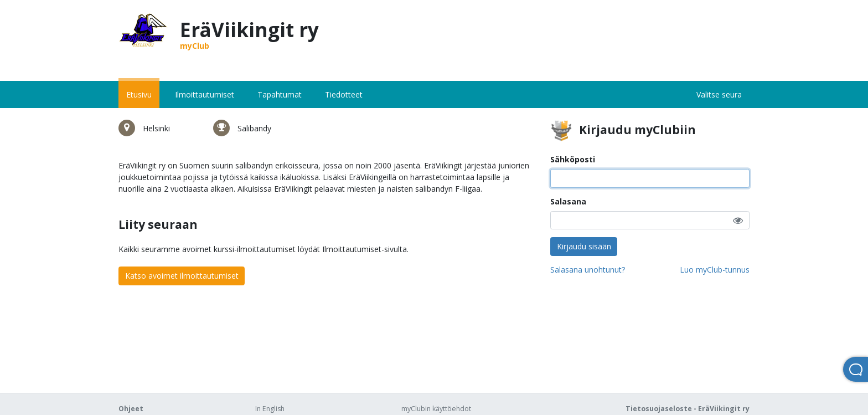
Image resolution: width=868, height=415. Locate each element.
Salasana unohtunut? (588, 270)
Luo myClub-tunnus (715, 270)
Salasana (568, 201)
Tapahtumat (280, 94)
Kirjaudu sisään (584, 246)
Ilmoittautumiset (205, 94)
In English (270, 409)
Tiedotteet (344, 94)
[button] (738, 220)
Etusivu (139, 94)
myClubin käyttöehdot (436, 409)
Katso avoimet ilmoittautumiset (182, 276)
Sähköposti (573, 159)
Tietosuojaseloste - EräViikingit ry (688, 409)
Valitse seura (719, 94)
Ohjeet (131, 409)
